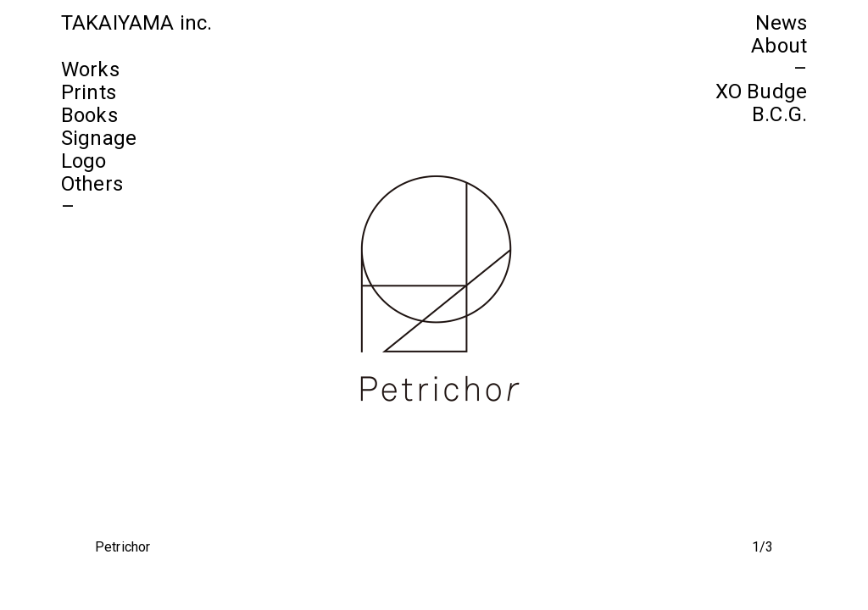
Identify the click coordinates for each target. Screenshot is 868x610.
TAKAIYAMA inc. (136, 23)
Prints (89, 92)
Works (90, 69)
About (779, 46)
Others (92, 184)
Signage (99, 138)
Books (89, 115)
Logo (84, 161)
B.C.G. (779, 114)
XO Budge (761, 91)
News (781, 23)
